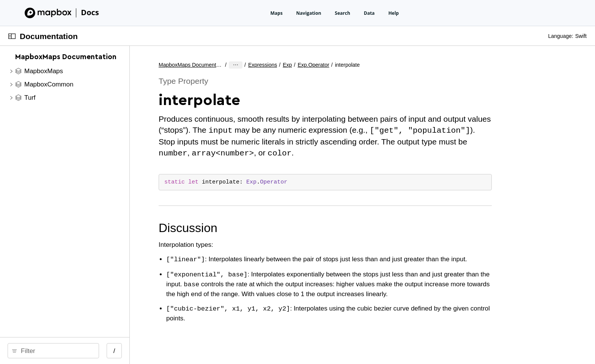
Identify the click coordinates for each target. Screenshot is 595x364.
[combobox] (94, 351)
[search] (91, 351)
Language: (560, 36)
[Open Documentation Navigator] (12, 36)
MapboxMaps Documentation (269, 65)
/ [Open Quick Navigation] (191, 351)
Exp (331, 65)
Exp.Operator (357, 65)
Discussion (266, 226)
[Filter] (94, 351)
